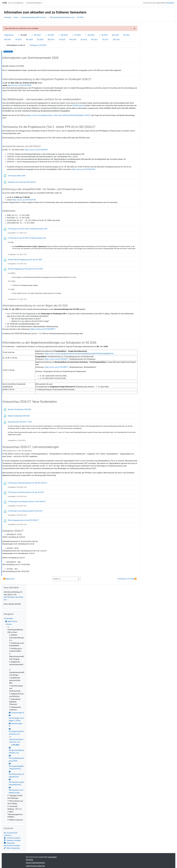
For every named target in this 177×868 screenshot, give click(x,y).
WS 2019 (51, 40)
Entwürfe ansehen (12, 838)
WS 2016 (116, 40)
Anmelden (170, 3)
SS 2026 (80, 17)
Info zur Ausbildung (16, 3)
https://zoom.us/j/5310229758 (20, 85)
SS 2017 (105, 40)
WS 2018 (73, 40)
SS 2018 (84, 40)
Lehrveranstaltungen (34, 3)
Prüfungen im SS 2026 (38, 45)
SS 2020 (40, 40)
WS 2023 (90, 35)
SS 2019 (62, 40)
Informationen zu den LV (16, 45)
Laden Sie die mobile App (35, 866)
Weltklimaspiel (78, 105)
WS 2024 (63, 35)
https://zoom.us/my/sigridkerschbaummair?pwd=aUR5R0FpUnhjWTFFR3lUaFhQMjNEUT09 (79, 354)
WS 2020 (29, 40)
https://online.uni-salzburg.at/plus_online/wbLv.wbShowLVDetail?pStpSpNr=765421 (59, 115)
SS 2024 (76, 35)
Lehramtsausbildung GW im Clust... (34, 17)
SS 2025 (49, 35)
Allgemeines (9, 35)
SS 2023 (103, 35)
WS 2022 (115, 35)
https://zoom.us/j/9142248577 (36, 150)
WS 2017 (95, 40)
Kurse (16, 17)
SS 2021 (18, 40)
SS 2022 (126, 35)
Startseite (8, 17)
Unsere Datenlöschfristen (35, 863)
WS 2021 (8, 40)
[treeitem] (14, 719)
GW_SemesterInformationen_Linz (62, 17)
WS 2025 (36, 35)
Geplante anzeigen (12, 840)
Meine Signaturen (12, 848)
